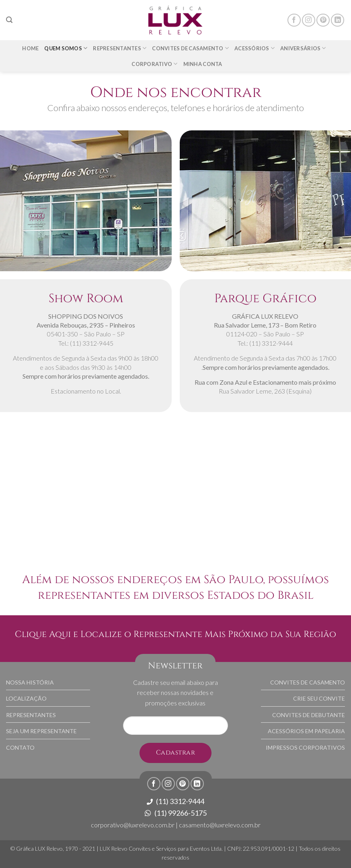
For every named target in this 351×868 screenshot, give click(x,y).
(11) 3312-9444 (175, 801)
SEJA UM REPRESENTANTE (41, 731)
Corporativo (154, 64)
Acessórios (255, 48)
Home (30, 48)
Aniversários (303, 48)
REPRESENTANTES (31, 715)
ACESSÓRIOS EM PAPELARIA (306, 731)
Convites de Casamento (190, 48)
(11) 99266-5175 (176, 813)
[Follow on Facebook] (294, 20)
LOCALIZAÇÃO (26, 698)
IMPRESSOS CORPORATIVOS (305, 747)
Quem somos (66, 48)
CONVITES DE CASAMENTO (308, 682)
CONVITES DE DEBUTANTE (309, 715)
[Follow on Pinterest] (323, 20)
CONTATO (20, 747)
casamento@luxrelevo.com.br (220, 825)
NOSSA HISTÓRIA (30, 682)
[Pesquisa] (9, 20)
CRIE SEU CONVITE (319, 698)
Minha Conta (203, 64)
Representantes (120, 48)
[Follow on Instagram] (309, 20)
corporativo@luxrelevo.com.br (133, 825)
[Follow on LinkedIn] (338, 20)
